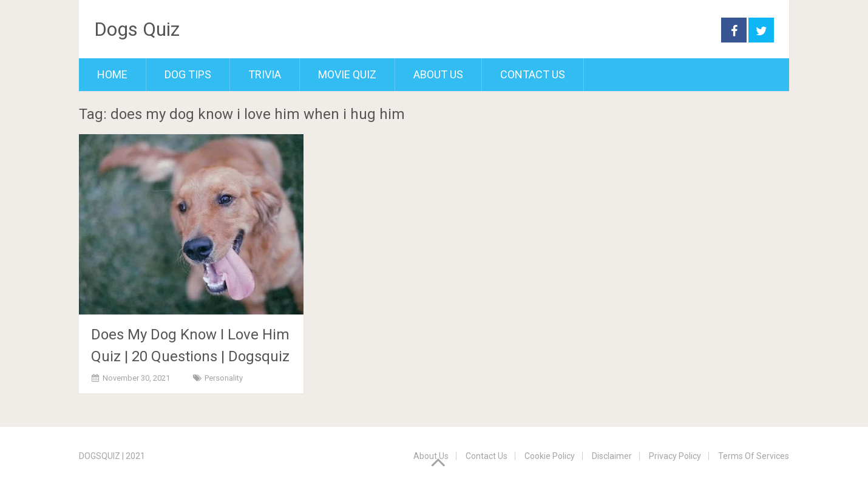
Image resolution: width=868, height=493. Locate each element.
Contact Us (533, 74)
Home (112, 74)
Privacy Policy (675, 456)
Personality (224, 378)
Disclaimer (612, 456)
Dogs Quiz (137, 29)
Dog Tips (188, 74)
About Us (438, 74)
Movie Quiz (347, 74)
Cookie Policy (550, 456)
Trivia (265, 74)
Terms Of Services (754, 456)
